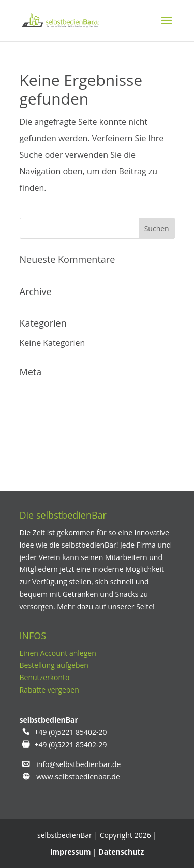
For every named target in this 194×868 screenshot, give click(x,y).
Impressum (71, 852)
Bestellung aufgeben (54, 665)
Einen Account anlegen (58, 653)
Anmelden (39, 391)
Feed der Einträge (54, 411)
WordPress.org (48, 453)
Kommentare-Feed (56, 432)
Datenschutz (121, 852)
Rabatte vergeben (49, 690)
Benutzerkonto (45, 677)
